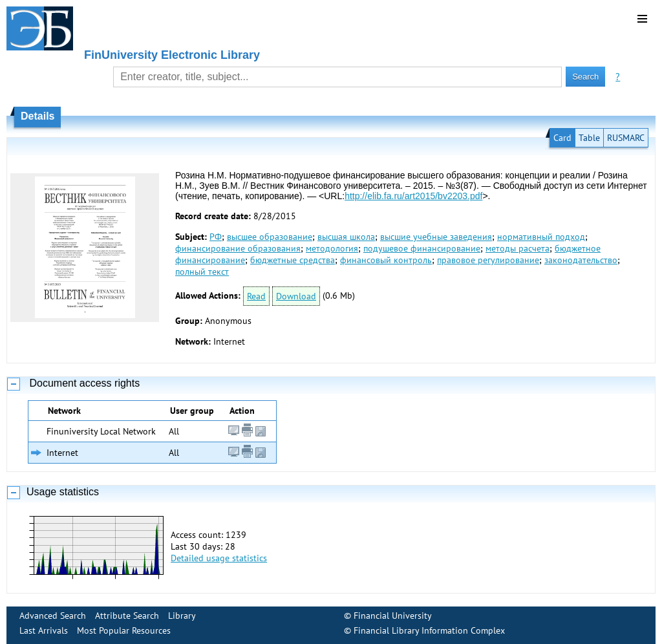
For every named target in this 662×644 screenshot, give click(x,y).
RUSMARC (626, 138)
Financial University (393, 616)
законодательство (581, 260)
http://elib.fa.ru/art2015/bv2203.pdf (413, 196)
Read (256, 296)
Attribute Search (127, 616)
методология (332, 248)
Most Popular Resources (124, 630)
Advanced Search (53, 616)
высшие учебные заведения (436, 237)
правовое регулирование (488, 260)
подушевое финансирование (422, 248)
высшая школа (346, 237)
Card (562, 138)
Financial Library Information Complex (429, 630)
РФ (216, 237)
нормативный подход (541, 237)
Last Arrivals (44, 630)
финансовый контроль (386, 260)
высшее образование (270, 237)
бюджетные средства (293, 260)
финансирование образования (238, 248)
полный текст (202, 272)
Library (182, 616)
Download (296, 296)
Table (589, 138)
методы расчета (518, 248)
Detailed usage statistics (219, 558)
